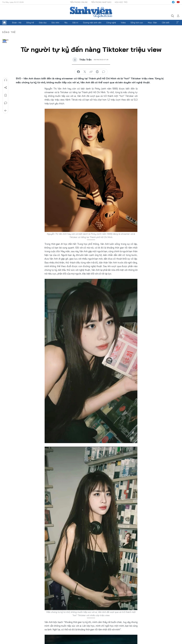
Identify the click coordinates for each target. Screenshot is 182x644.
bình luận (104, 72)
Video (123, 23)
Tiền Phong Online (79, 2)
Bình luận (6, 103)
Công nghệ (111, 23)
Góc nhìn (55, 23)
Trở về (6, 111)
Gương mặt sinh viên (92, 23)
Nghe (6, 80)
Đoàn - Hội (17, 23)
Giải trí (75, 23)
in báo (97, 72)
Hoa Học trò (121, 2)
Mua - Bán (152, 23)
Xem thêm (178, 23)
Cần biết (166, 23)
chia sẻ (78, 72)
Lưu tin (6, 95)
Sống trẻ (30, 23)
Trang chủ (4, 23)
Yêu (66, 23)
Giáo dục (43, 23)
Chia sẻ (6, 88)
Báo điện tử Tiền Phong (91, 12)
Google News (4, 41)
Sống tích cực (137, 23)
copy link (91, 72)
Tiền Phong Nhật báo (101, 2)
